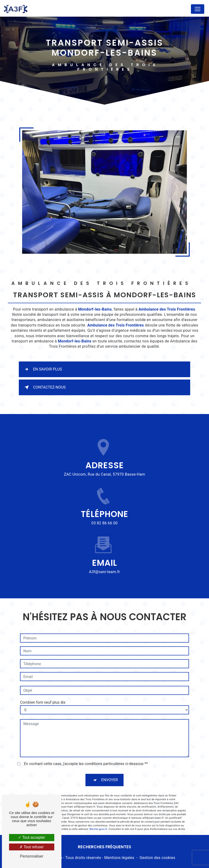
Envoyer (109, 757)
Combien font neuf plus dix (43, 680)
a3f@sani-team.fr (104, 549)
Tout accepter (32, 837)
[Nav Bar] (198, 9)
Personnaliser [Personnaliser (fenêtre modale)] (32, 856)
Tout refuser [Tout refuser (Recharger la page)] (32, 847)
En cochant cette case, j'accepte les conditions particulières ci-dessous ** (86, 741)
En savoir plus (42, 369)
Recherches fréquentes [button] (104, 847)
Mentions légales (119, 858)
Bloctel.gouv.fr (98, 806)
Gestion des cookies (157, 858)
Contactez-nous (44, 387)
